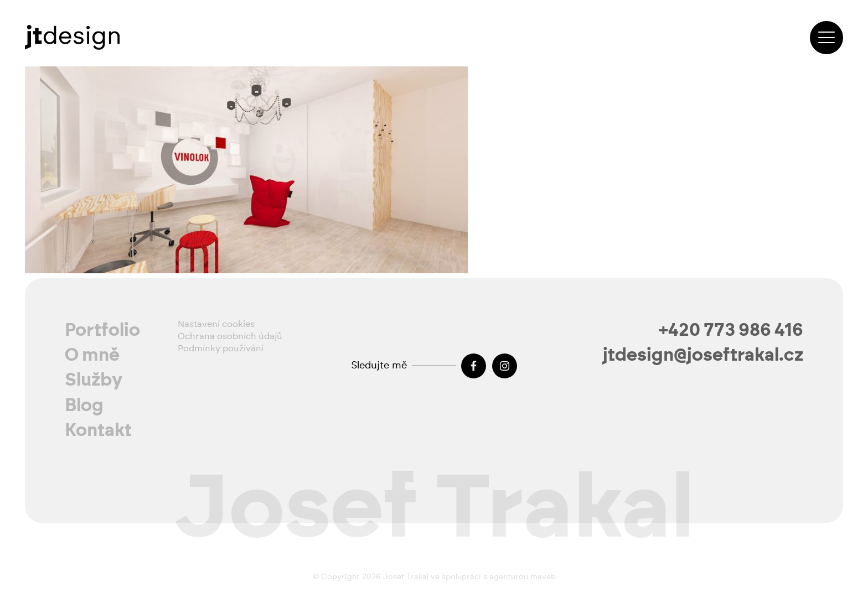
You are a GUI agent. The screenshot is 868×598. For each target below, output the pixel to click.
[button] (826, 38)
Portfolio (102, 330)
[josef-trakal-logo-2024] (72, 37)
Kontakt (98, 430)
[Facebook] (474, 366)
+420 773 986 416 (731, 330)
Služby (94, 380)
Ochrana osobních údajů (230, 336)
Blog (84, 405)
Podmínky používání (221, 349)
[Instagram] (505, 366)
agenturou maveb (523, 577)
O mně (92, 355)
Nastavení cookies (216, 324)
